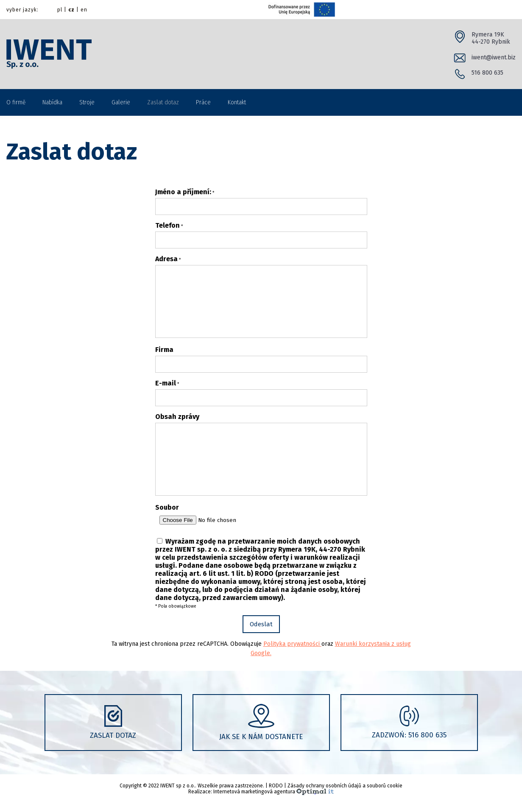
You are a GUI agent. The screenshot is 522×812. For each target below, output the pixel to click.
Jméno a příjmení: (183, 192)
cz (71, 10)
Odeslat (261, 624)
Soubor (167, 507)
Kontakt (237, 102)
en (84, 10)
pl (60, 10)
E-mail (166, 383)
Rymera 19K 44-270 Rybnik (491, 38)
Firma (164, 350)
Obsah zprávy (177, 417)
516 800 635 (487, 73)
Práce (203, 102)
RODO (276, 786)
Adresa (166, 259)
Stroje (87, 102)
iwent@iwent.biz (494, 57)
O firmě (16, 102)
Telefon (167, 225)
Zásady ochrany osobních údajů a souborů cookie (345, 786)
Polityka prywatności (292, 644)
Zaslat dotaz (163, 102)
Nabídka (52, 102)
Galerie (121, 102)
